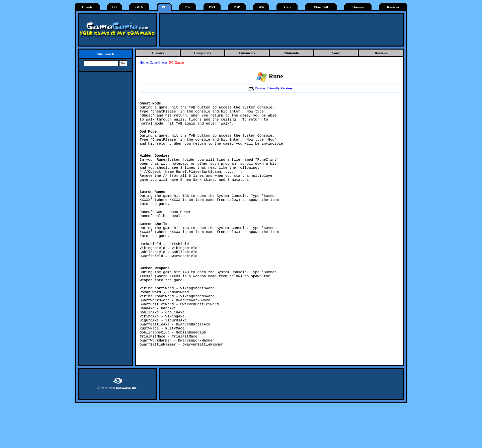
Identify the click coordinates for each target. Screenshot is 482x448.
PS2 (187, 7)
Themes (358, 7)
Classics (158, 53)
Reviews (393, 7)
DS (114, 7)
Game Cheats (159, 62)
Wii (261, 7)
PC (164, 7)
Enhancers (247, 53)
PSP (237, 7)
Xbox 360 (321, 7)
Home (144, 62)
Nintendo (291, 53)
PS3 (212, 7)
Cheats (87, 7)
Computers (203, 53)
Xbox (287, 7)
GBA (139, 7)
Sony (336, 53)
